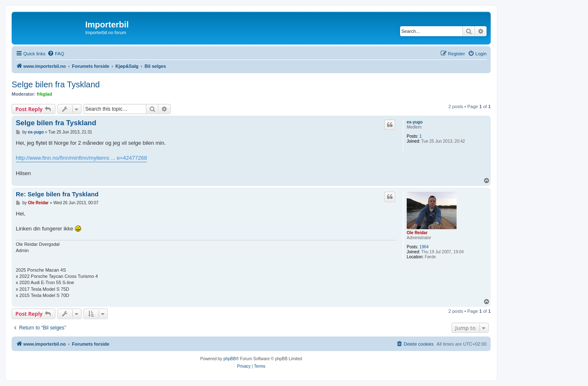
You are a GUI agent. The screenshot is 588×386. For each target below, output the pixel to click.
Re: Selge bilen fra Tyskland (57, 194)
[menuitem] (56, 54)
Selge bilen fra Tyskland (56, 84)
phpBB (230, 359)
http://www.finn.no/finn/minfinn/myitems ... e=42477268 (81, 158)
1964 (424, 247)
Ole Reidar (417, 233)
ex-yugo (415, 122)
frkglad (45, 94)
